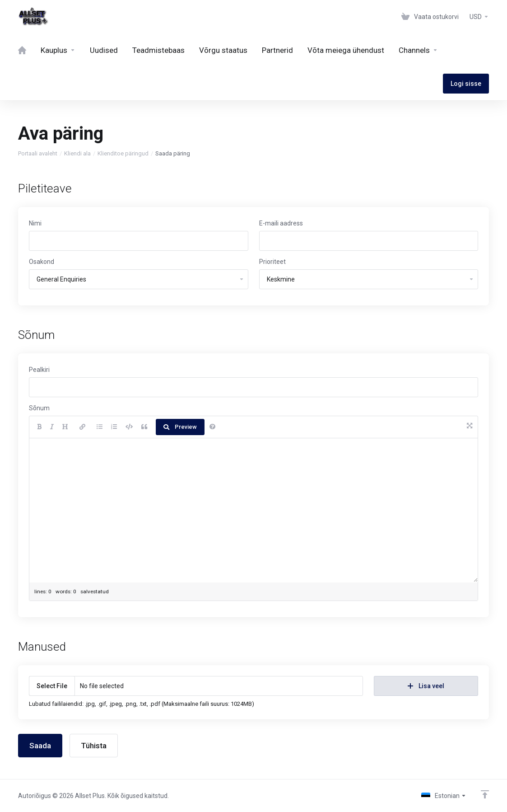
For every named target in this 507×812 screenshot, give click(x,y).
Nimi (35, 223)
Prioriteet (272, 262)
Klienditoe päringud (123, 153)
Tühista (94, 746)
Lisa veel (426, 686)
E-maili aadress (281, 223)
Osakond (42, 262)
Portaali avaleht (38, 153)
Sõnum (39, 408)
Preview (180, 427)
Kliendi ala (77, 153)
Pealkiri (39, 370)
